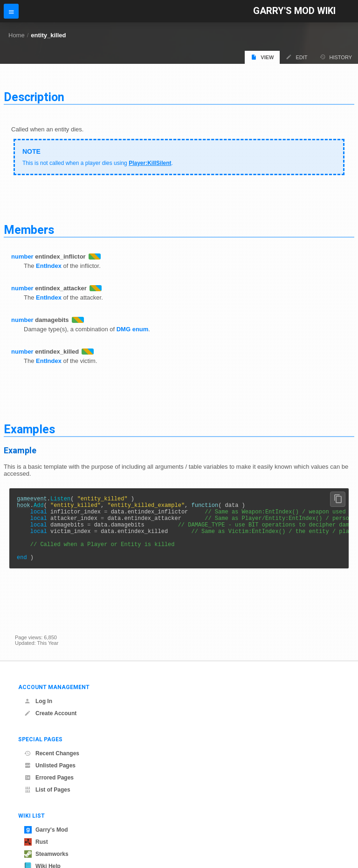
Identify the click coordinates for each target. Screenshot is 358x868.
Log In (38, 701)
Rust (36, 842)
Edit (296, 57)
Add (39, 508)
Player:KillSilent (150, 163)
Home (17, 35)
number (22, 256)
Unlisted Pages (50, 765)
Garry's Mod (46, 830)
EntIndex (49, 266)
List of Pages (47, 790)
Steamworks (46, 854)
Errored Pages (49, 778)
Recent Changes (52, 753)
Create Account (50, 713)
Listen (60, 500)
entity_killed (48, 35)
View (262, 57)
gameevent (32, 500)
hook (24, 508)
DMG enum (133, 329)
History (336, 57)
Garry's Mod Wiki (294, 11)
